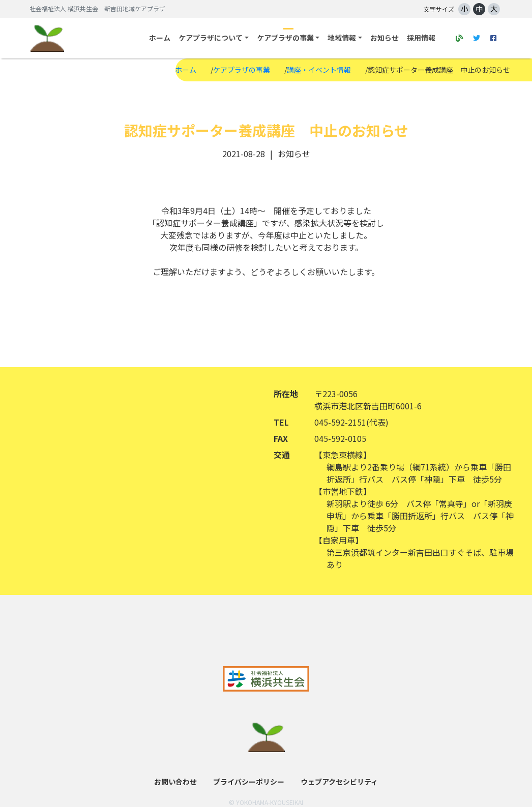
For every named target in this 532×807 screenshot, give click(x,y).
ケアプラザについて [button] (211, 38)
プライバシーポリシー (249, 782)
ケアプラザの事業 (242, 70)
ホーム (160, 38)
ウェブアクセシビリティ (339, 782)
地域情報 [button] (342, 38)
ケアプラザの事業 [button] (285, 38)
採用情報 (421, 38)
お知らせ (385, 38)
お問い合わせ (175, 782)
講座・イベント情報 (319, 70)
